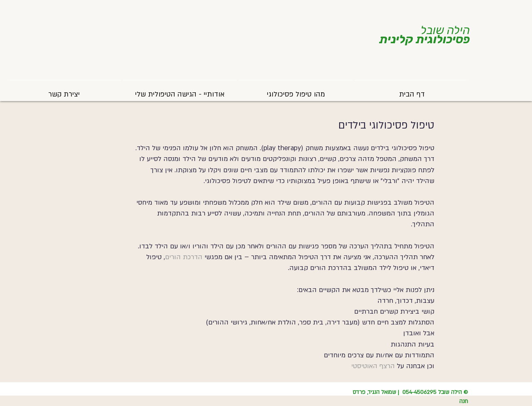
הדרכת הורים (184, 257)
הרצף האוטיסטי (373, 366)
